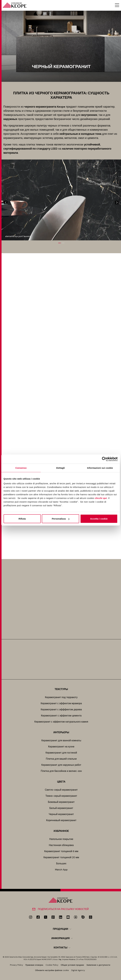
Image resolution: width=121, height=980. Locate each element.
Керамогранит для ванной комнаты (61, 740)
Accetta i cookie (99, 519)
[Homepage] (14, 5)
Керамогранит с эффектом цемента (61, 716)
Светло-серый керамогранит (61, 790)
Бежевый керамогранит (61, 802)
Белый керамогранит (61, 808)
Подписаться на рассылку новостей (63, 909)
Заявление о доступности (98, 965)
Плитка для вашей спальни (61, 759)
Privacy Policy (16, 965)
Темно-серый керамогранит (61, 796)
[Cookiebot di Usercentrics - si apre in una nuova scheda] (104, 459)
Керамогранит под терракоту (61, 697)
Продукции (60, 929)
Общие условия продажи (72, 965)
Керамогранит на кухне (61, 747)
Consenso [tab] (21, 468)
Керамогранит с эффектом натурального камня (61, 722)
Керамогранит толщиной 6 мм (61, 851)
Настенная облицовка (61, 845)
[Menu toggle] (117, 5)
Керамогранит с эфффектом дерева (61, 709)
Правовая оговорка (34, 965)
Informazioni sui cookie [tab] (100, 468)
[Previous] (6, 203)
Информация (60, 938)
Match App (61, 870)
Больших (61, 863)
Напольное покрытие (61, 839)
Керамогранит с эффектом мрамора (61, 703)
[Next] (117, 203)
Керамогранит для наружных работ (61, 765)
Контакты (61, 948)
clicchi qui (101, 498)
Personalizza (61, 519)
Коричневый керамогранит (61, 820)
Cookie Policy (52, 965)
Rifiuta (22, 519)
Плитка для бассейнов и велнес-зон (61, 771)
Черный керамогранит (61, 814)
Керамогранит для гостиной (61, 753)
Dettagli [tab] (61, 468)
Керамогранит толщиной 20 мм (61, 857)
